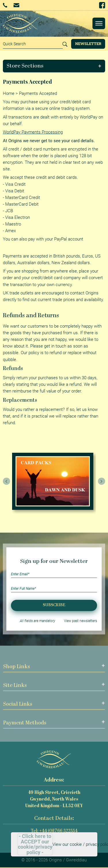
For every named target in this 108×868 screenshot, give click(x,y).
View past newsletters (80, 621)
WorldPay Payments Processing (33, 132)
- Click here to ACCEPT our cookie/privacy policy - (35, 844)
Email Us (16, 5)
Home (9, 93)
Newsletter (88, 44)
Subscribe (54, 605)
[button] (54, 66)
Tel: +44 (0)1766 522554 (54, 831)
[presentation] (7, 481)
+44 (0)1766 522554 (5, 5)
